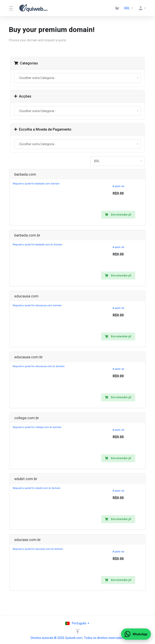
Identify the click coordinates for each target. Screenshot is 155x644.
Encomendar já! (118, 215)
